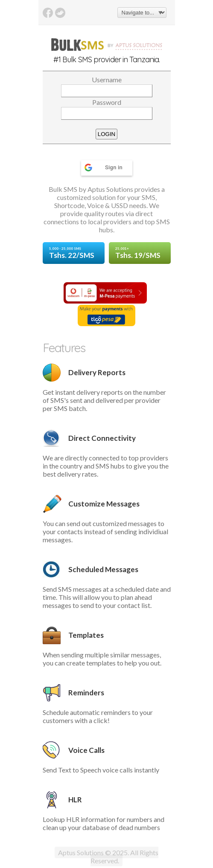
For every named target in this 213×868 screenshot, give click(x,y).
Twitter (60, 13)
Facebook (48, 13)
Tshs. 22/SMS (74, 253)
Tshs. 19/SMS (140, 253)
